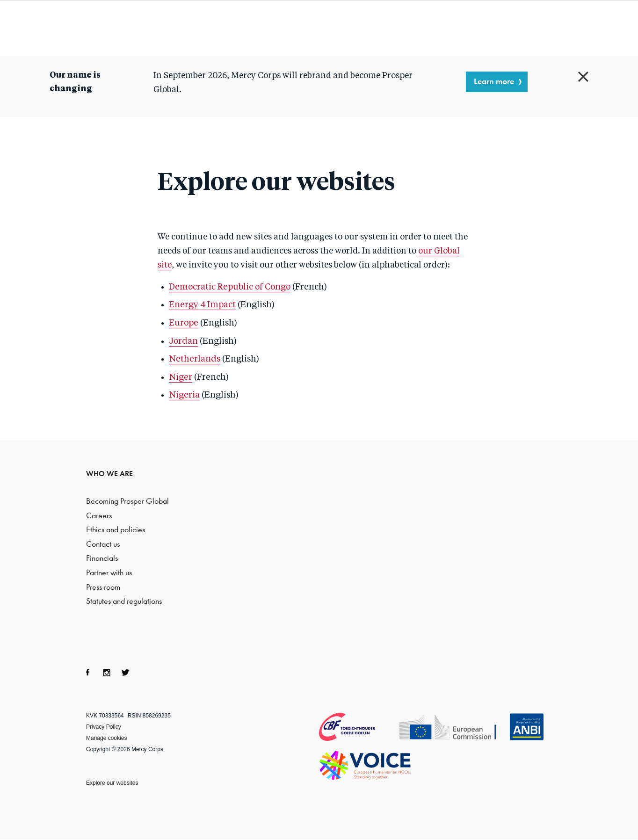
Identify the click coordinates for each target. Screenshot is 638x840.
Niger (181, 377)
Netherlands (195, 359)
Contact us (103, 544)
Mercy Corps (61, 27)
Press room (103, 587)
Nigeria (184, 395)
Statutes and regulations (124, 601)
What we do (369, 28)
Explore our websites (112, 783)
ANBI (527, 727)
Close (583, 77)
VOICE (365, 765)
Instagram (107, 673)
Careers (99, 516)
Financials (102, 558)
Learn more (494, 81)
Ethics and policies (116, 530)
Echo (454, 728)
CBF (358, 727)
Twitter (125, 673)
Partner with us (109, 573)
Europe (184, 323)
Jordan (183, 341)
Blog (525, 28)
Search (594, 28)
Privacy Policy (104, 727)
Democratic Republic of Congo (230, 287)
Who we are (282, 28)
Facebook (88, 673)
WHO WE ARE (109, 474)
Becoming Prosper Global (127, 501)
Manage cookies (106, 738)
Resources (451, 28)
